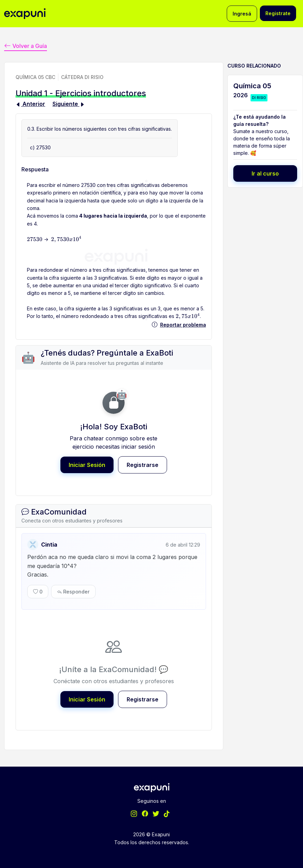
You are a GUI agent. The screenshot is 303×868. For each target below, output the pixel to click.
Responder (73, 592)
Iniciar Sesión (87, 465)
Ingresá (242, 14)
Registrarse (143, 465)
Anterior (30, 104)
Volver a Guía (26, 46)
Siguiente (69, 104)
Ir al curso (265, 173)
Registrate (278, 13)
